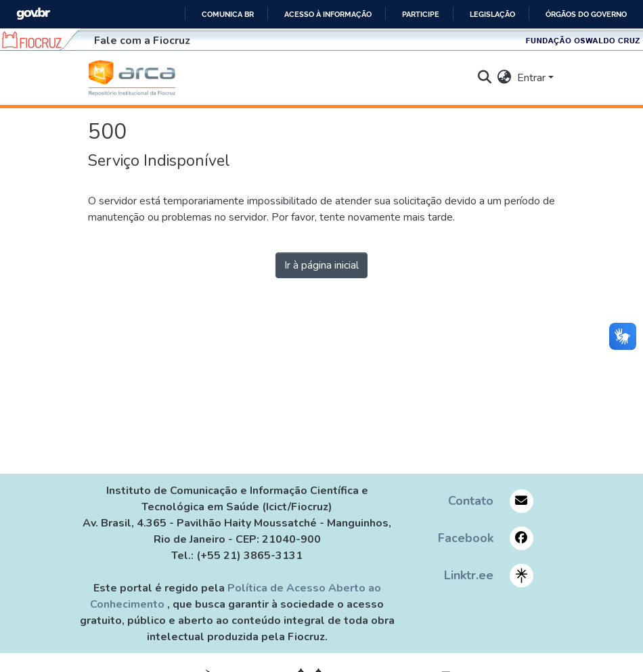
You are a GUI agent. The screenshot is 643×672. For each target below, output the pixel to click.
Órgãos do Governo (586, 14)
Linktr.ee (469, 575)
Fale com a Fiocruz (142, 41)
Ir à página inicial (321, 265)
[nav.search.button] (485, 78)
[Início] (132, 78)
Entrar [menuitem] (531, 78)
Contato (471, 501)
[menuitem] (505, 78)
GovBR (33, 14)
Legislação (492, 14)
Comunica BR (228, 14)
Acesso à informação (328, 14)
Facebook (466, 538)
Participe (421, 14)
